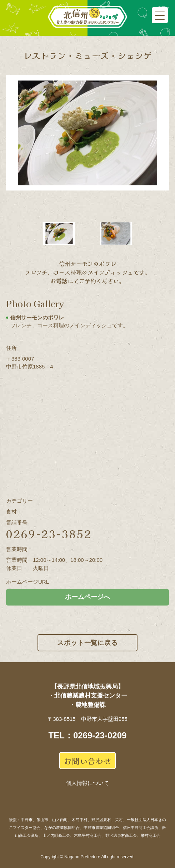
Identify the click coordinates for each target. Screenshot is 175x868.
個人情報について (87, 783)
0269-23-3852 (49, 534)
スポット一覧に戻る (87, 643)
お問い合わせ (87, 761)
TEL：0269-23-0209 (88, 735)
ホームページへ (87, 597)
